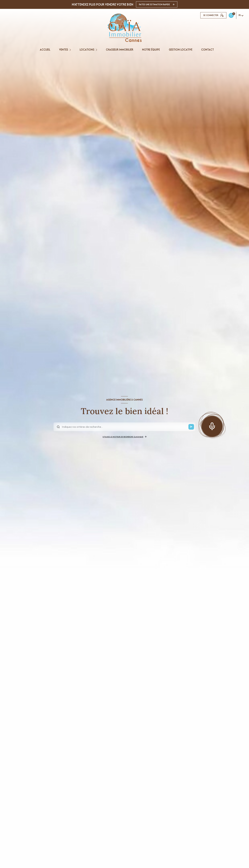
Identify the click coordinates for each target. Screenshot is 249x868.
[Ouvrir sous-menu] (71, 50)
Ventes (63, 50)
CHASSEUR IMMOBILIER (120, 50)
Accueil (45, 50)
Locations (87, 50)
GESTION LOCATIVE (180, 50)
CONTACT (207, 50)
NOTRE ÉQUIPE (151, 50)
